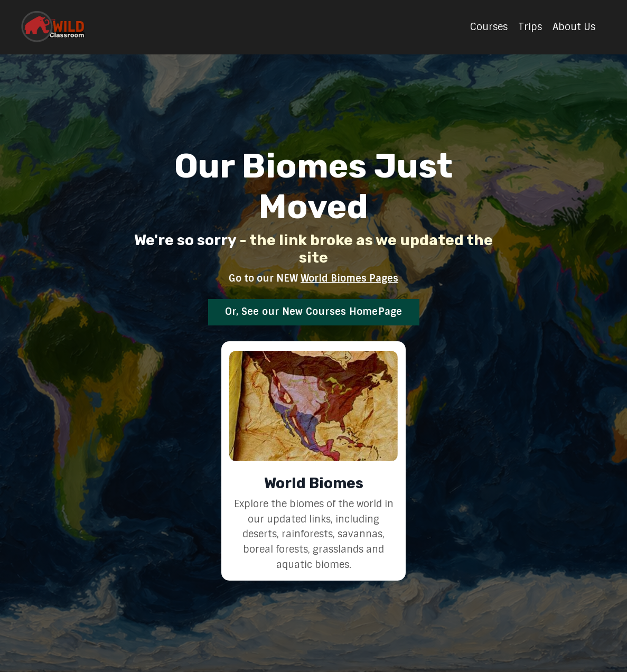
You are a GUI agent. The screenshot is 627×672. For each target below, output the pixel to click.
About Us (574, 27)
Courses (489, 27)
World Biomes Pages (349, 278)
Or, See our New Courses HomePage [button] (314, 312)
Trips (530, 27)
